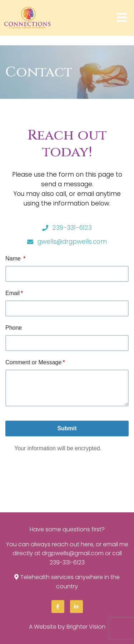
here (87, 544)
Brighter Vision (86, 627)
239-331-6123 (67, 562)
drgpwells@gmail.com (73, 553)
